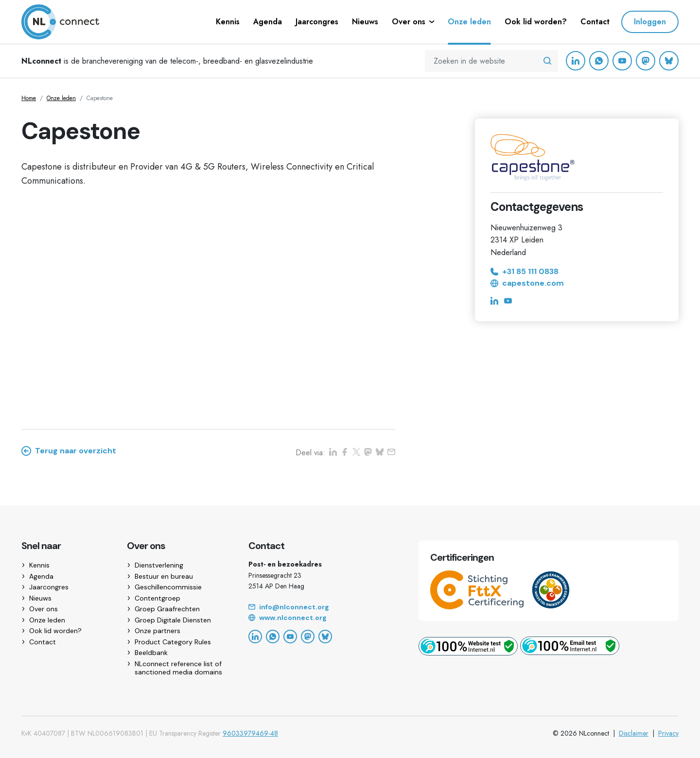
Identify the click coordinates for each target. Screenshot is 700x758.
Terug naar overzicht (69, 451)
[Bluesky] (669, 61)
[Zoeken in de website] (547, 61)
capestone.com (527, 283)
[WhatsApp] (599, 61)
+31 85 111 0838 (525, 272)
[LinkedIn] (576, 61)
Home (29, 98)
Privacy (668, 733)
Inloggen (650, 22)
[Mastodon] (646, 61)
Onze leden (61, 98)
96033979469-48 (250, 733)
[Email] (322, 607)
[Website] (322, 618)
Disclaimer (634, 733)
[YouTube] (622, 61)
